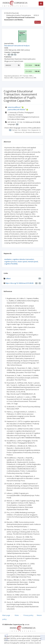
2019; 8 (36, 15)
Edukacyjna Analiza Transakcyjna (19, 15)
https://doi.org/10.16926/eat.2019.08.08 (19, 283)
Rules (17, 615)
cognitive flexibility (11, 264)
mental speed (33, 262)
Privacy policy (28, 615)
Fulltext (8, 278)
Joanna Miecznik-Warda (16, 109)
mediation (8, 259)
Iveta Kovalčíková (14, 107)
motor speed (22, 262)
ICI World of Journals (12, 13)
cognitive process (11, 262)
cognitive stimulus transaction (23, 259)
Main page (6, 615)
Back (38, 22)
